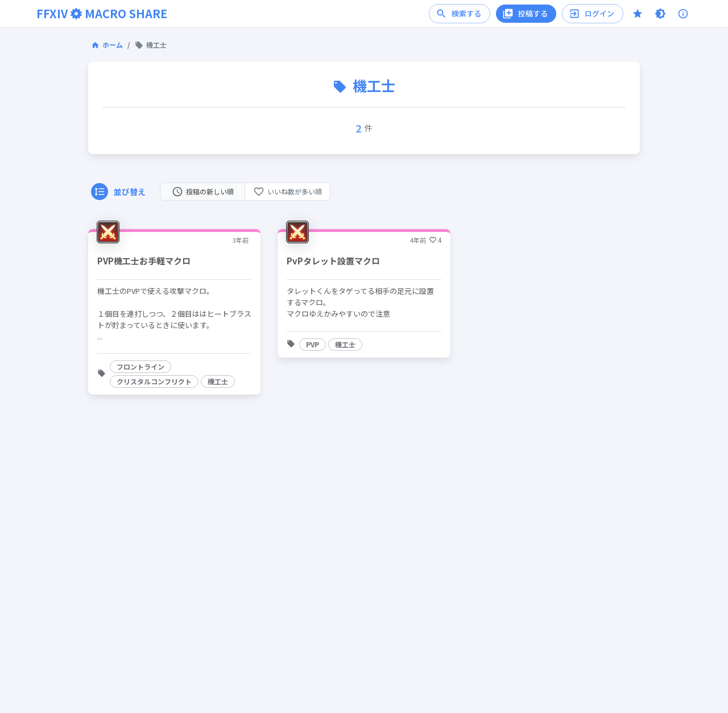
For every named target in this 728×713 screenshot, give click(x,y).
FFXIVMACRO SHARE (102, 13)
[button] (140, 367)
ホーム (107, 45)
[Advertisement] (364, 603)
